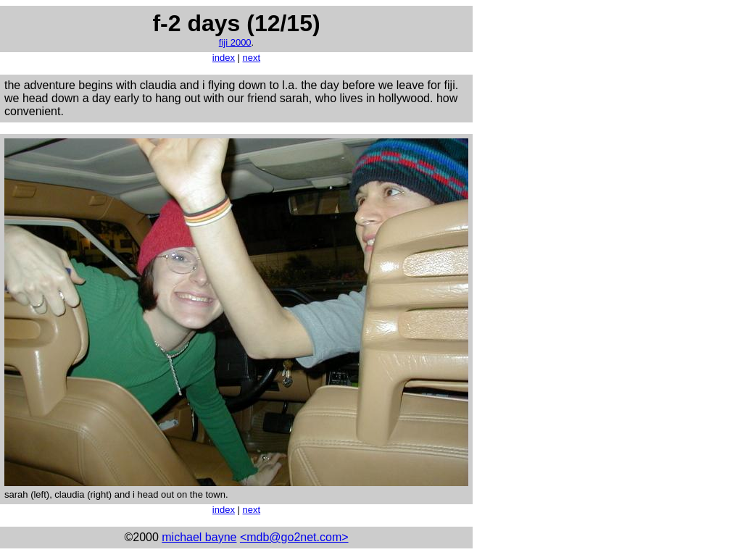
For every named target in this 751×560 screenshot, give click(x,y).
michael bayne (199, 537)
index (224, 58)
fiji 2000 (235, 42)
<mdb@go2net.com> (294, 537)
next (252, 58)
